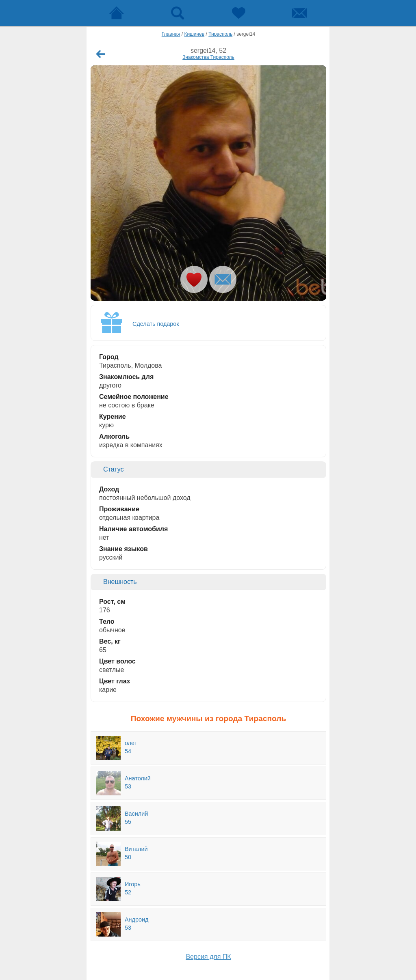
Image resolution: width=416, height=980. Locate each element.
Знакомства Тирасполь (208, 57)
